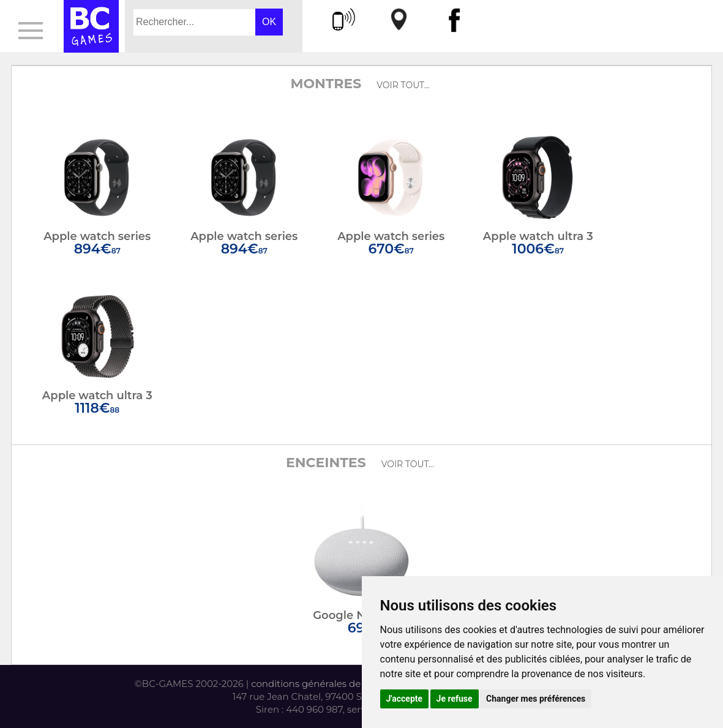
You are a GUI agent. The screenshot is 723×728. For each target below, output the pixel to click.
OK (269, 22)
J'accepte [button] (405, 699)
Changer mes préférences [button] (536, 699)
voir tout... (403, 85)
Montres (326, 84)
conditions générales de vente (320, 684)
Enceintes (326, 463)
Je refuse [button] (455, 699)
